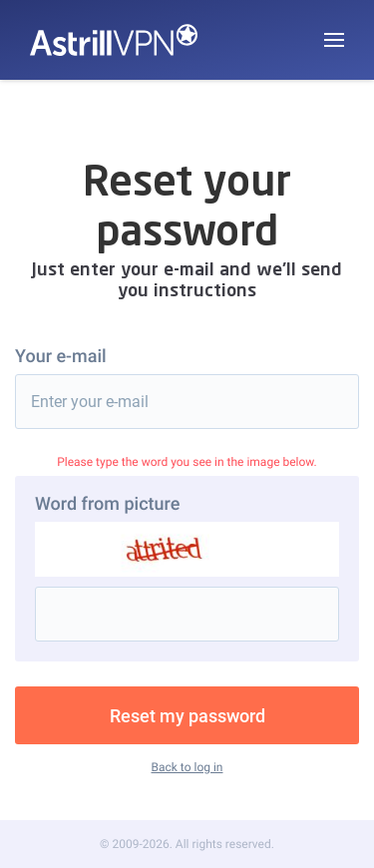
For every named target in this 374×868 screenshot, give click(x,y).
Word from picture (107, 504)
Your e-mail (61, 357)
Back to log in (187, 767)
